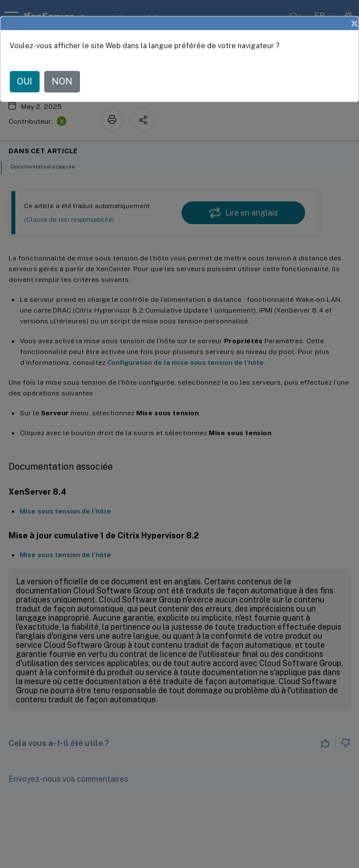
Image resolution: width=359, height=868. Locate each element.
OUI (25, 81)
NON (62, 81)
